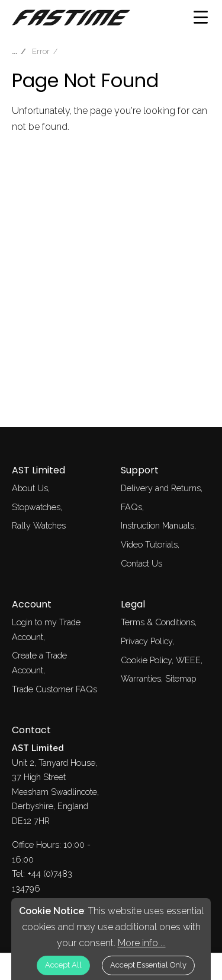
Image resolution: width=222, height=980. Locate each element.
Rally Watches (39, 525)
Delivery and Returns (161, 488)
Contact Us (141, 563)
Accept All (63, 965)
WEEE (188, 660)
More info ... (142, 943)
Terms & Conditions (158, 622)
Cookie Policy (146, 660)
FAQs (131, 507)
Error (41, 51)
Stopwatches (36, 507)
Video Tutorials (149, 544)
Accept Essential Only (148, 965)
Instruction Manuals (157, 525)
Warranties (141, 678)
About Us (30, 488)
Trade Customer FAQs (54, 689)
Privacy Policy (147, 641)
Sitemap (181, 678)
